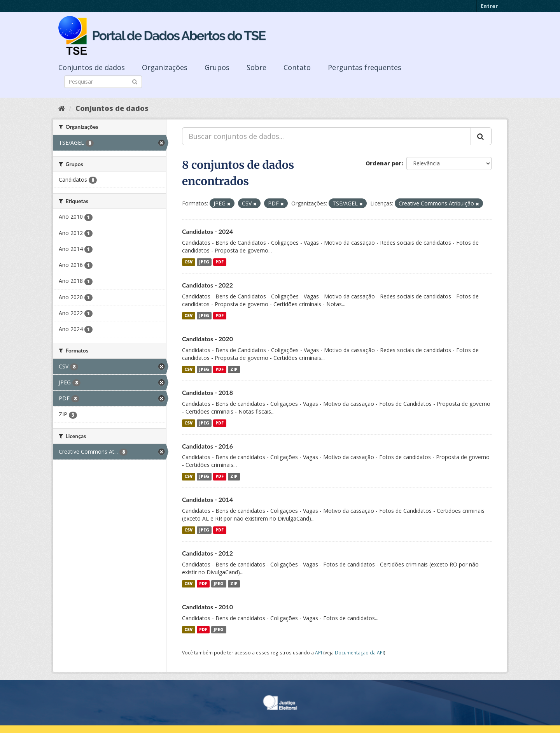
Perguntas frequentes (365, 67)
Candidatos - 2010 (207, 607)
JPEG (204, 262)
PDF (220, 262)
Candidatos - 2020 (207, 339)
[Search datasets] (103, 82)
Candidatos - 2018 (207, 392)
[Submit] (135, 81)
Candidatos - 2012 (207, 553)
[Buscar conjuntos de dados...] (326, 136)
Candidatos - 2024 (207, 231)
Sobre (256, 67)
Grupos (217, 67)
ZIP (234, 369)
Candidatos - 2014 (207, 499)
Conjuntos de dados (92, 67)
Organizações (165, 67)
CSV (188, 262)
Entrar (489, 6)
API (318, 652)
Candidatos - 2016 (207, 446)
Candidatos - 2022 (207, 285)
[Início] (62, 108)
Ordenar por (383, 163)
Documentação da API (359, 652)
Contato (297, 67)
